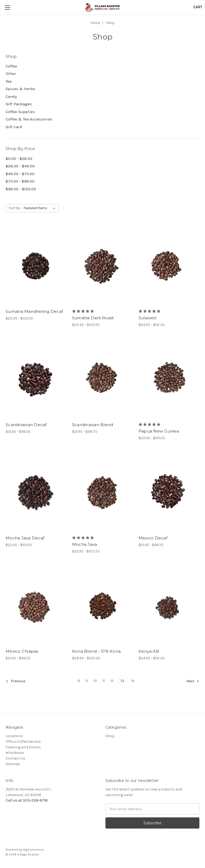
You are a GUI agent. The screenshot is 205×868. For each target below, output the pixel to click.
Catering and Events (23, 747)
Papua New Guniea (159, 431)
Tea (9, 81)
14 (133, 681)
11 (104, 681)
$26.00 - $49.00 (20, 166)
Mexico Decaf (153, 538)
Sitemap (13, 764)
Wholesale (15, 753)
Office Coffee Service (23, 742)
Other (11, 74)
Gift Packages (19, 104)
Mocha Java (85, 544)
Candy (11, 96)
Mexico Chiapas (22, 651)
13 (122, 681)
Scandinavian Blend (93, 425)
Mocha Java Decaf (25, 538)
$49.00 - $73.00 (20, 174)
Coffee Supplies (20, 112)
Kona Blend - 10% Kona (96, 651)
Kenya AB (149, 651)
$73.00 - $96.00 (20, 181)
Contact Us (15, 758)
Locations (14, 736)
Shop (110, 736)
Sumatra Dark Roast (93, 318)
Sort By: (15, 208)
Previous (16, 681)
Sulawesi (147, 318)
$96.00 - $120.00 (21, 189)
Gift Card (14, 127)
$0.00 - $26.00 (19, 159)
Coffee (11, 66)
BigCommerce (34, 850)
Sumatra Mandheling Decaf (34, 311)
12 (112, 681)
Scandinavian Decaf (26, 425)
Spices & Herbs (20, 89)
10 (95, 681)
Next (193, 681)
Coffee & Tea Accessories (29, 119)
